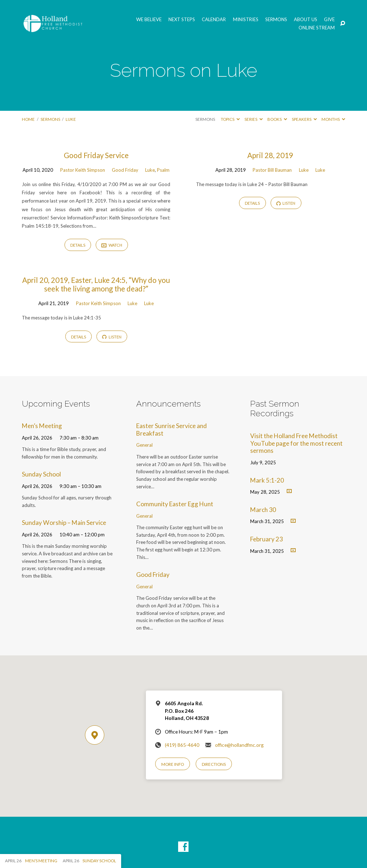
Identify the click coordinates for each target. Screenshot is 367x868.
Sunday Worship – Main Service (64, 523)
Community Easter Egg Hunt (175, 504)
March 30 (263, 510)
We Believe (149, 20)
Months (333, 119)
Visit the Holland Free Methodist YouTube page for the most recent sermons (296, 443)
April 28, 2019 (270, 155)
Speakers (304, 119)
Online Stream (317, 28)
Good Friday (125, 170)
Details (78, 245)
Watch (112, 245)
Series (254, 119)
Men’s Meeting (42, 426)
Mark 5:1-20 (267, 480)
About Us (306, 20)
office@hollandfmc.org (239, 745)
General (144, 445)
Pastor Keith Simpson (83, 170)
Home (28, 119)
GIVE (329, 20)
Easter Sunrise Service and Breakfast (171, 430)
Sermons (276, 20)
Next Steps (182, 20)
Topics (230, 119)
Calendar (214, 20)
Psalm (163, 170)
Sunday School (41, 474)
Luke (71, 119)
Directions (214, 764)
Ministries (246, 20)
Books (277, 119)
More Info (173, 764)
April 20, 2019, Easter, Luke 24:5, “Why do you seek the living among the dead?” (96, 284)
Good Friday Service (96, 155)
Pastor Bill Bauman (272, 170)
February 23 (266, 539)
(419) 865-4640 (182, 745)
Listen (286, 203)
